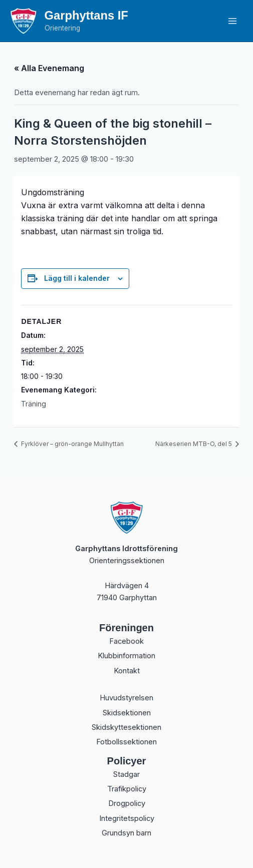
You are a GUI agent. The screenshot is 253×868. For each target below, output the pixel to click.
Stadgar (126, 774)
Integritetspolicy (127, 818)
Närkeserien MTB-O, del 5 (194, 444)
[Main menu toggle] (232, 21)
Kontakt (127, 671)
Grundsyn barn (126, 833)
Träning (34, 404)
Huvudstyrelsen (126, 698)
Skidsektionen (127, 713)
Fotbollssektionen (126, 742)
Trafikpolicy (127, 789)
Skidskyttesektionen (126, 727)
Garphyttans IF (86, 16)
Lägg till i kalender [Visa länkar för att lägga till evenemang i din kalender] (77, 278)
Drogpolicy (127, 803)
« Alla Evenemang (49, 68)
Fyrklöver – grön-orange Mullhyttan (72, 444)
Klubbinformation (126, 656)
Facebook (126, 641)
